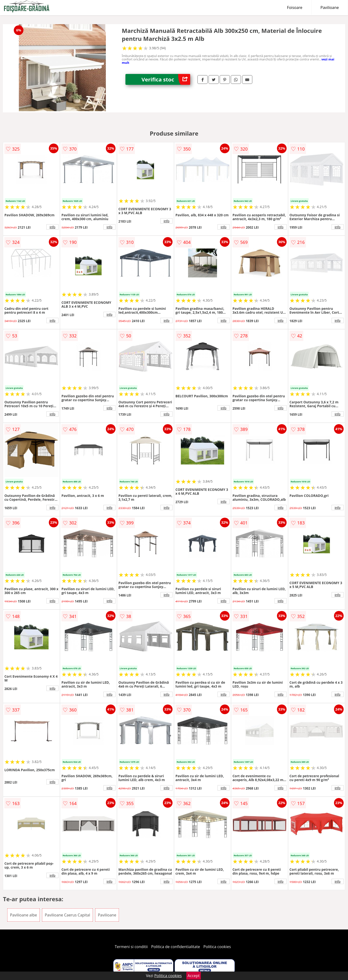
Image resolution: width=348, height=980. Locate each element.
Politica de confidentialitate (176, 947)
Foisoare (295, 7)
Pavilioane (330, 7)
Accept (194, 976)
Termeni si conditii (131, 947)
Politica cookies (217, 947)
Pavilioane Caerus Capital (67, 915)
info (52, 227)
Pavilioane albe (23, 915)
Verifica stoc (166, 79)
